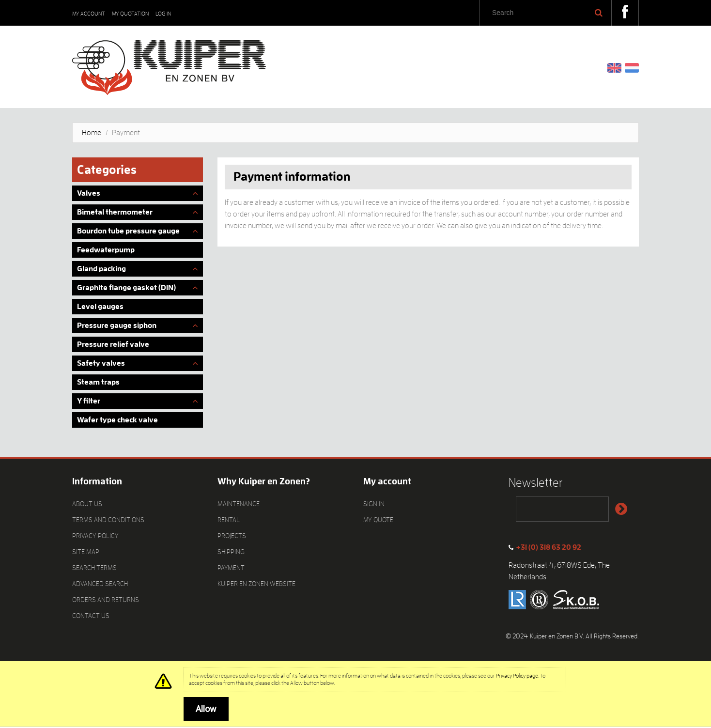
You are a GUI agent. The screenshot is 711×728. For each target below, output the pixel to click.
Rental (229, 520)
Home (92, 133)
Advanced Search (100, 584)
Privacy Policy (95, 536)
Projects (232, 536)
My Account (89, 14)
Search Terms (94, 568)
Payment (231, 568)
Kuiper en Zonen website (256, 584)
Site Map (86, 552)
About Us (87, 504)
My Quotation (130, 14)
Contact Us (91, 616)
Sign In (374, 504)
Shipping (231, 552)
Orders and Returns (106, 600)
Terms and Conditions (108, 520)
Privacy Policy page (517, 676)
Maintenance (239, 504)
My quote (378, 520)
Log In (163, 14)
